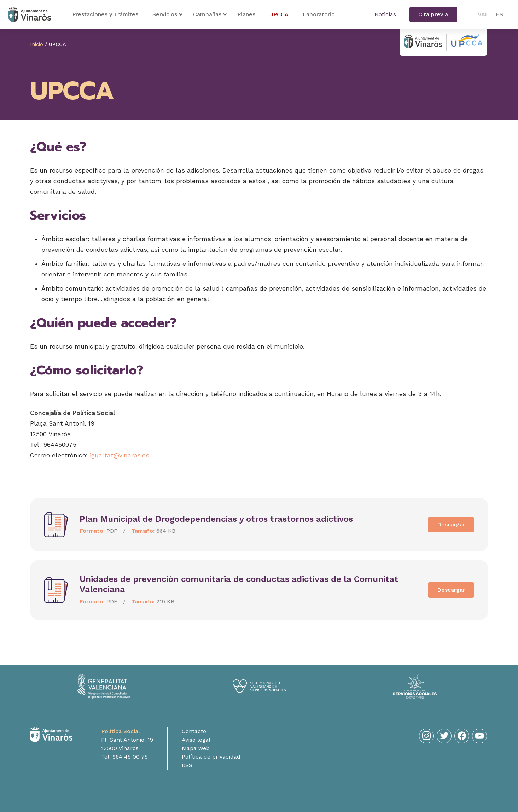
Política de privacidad (211, 757)
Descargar (451, 524)
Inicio (37, 44)
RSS (187, 765)
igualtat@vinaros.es (120, 455)
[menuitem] (483, 14)
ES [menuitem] (499, 14)
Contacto (194, 731)
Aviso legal (196, 740)
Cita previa (433, 14)
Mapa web (196, 748)
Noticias (385, 14)
